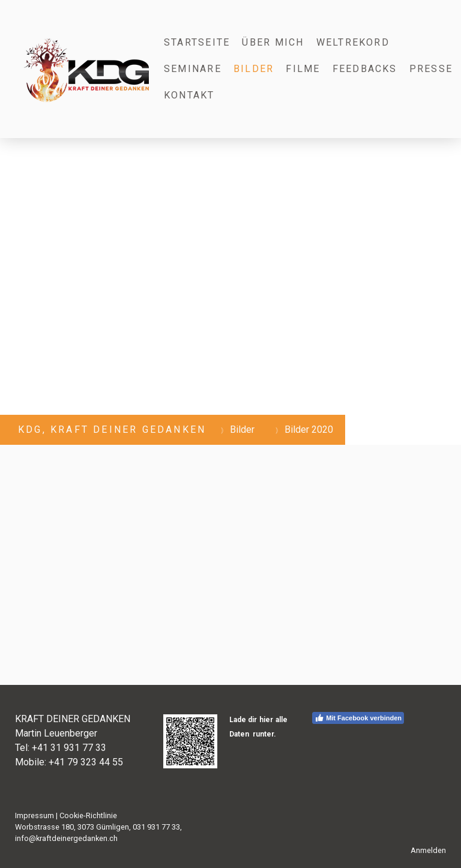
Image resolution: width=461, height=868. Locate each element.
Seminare (193, 69)
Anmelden (428, 850)
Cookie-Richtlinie (88, 815)
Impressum (35, 815)
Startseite (197, 42)
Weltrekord (353, 42)
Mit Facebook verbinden (358, 718)
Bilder (254, 69)
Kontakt (189, 95)
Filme (303, 69)
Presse (431, 69)
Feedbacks (365, 69)
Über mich (273, 42)
